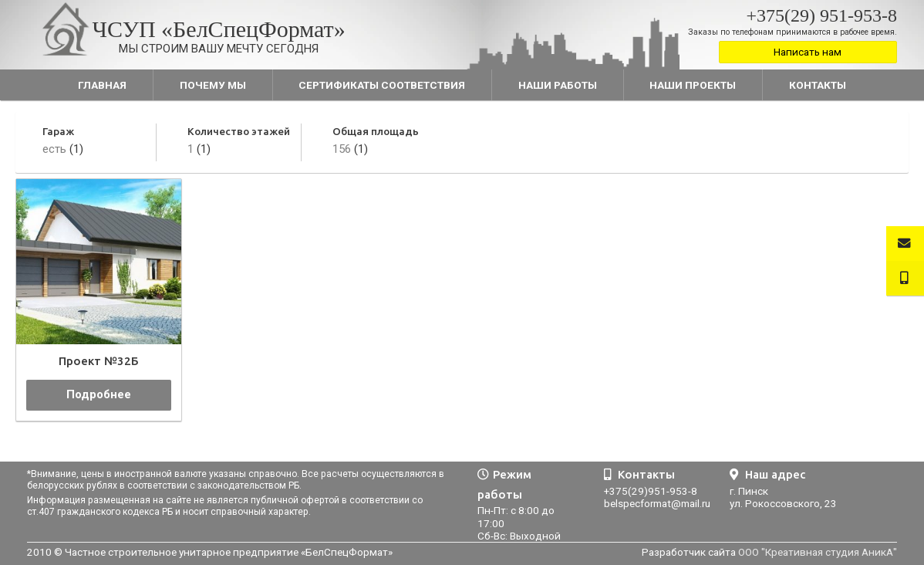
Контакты (818, 85)
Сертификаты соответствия (382, 85)
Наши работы (558, 85)
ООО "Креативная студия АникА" (818, 552)
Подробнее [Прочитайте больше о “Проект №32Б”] (99, 394)
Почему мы (213, 85)
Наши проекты (693, 85)
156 (342, 149)
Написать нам (808, 52)
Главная (102, 85)
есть (54, 149)
